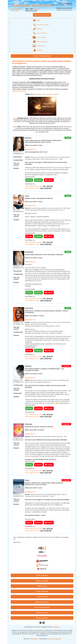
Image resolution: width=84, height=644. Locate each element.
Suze (27, 196)
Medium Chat (42, 586)
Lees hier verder (30, 177)
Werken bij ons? (42, 613)
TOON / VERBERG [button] (40, 56)
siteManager (34, 639)
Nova (27, 480)
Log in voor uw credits (42, 15)
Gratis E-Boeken (42, 575)
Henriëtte (29, 308)
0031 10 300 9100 (46, 188)
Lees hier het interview (19, 91)
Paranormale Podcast (42, 607)
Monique (29, 424)
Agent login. (56, 627)
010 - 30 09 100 (48, 186)
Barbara (28, 366)
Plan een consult (16, 164)
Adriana (28, 138)
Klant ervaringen (42, 618)
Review (15, 118)
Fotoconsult (18, 157)
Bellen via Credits (42, 581)
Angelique (29, 252)
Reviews (16, 168)
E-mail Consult (42, 597)
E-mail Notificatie (42, 591)
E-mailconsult (18, 160)
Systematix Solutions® (54, 639)
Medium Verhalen (42, 602)
